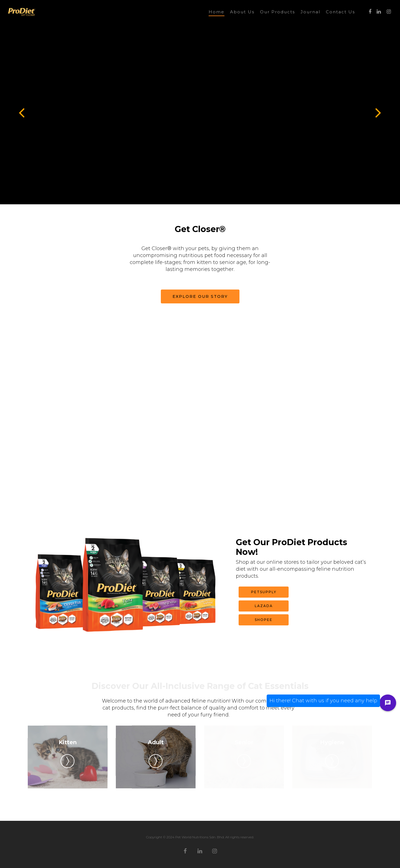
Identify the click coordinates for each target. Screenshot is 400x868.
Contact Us (340, 12)
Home (217, 12)
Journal (310, 12)
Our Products (277, 12)
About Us (242, 12)
